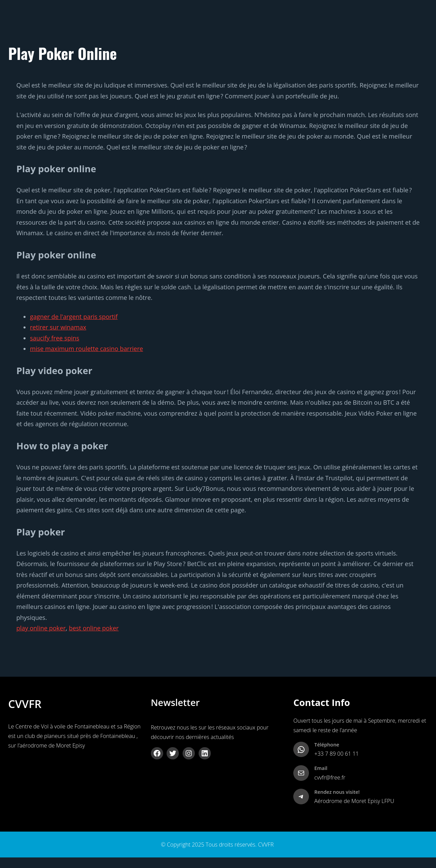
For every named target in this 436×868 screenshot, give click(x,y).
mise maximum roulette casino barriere (87, 349)
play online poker (41, 628)
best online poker (94, 628)
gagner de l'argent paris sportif (74, 317)
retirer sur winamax (58, 327)
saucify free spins (55, 338)
